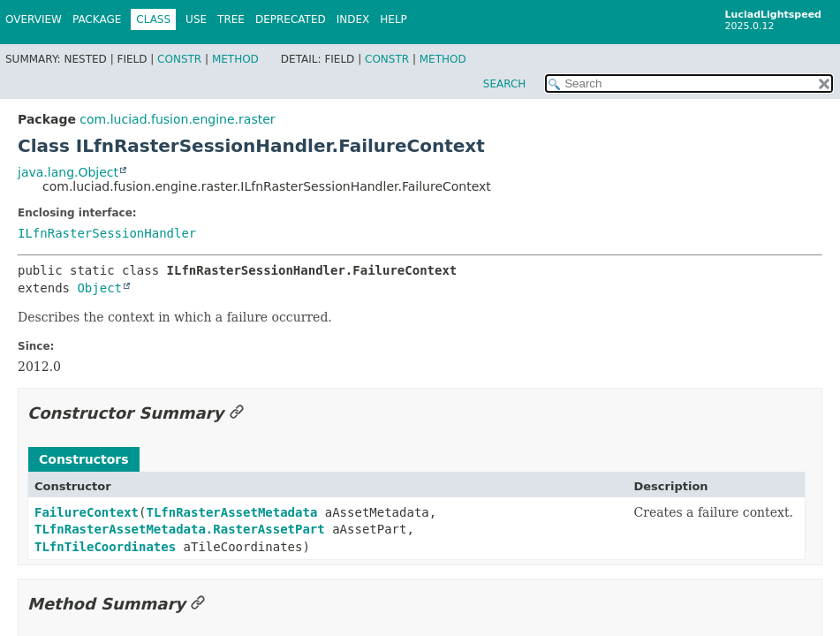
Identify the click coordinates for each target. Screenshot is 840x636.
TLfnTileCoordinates (105, 547)
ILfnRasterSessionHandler (107, 233)
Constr (179, 59)
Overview (34, 19)
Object (99, 288)
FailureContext (87, 512)
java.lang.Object (68, 172)
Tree (231, 19)
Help (394, 19)
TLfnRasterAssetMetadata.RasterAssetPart (180, 529)
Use (196, 19)
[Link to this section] (237, 413)
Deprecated (291, 19)
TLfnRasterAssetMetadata (231, 512)
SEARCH (505, 84)
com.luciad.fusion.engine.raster (177, 119)
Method (235, 59)
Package (97, 19)
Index (353, 19)
